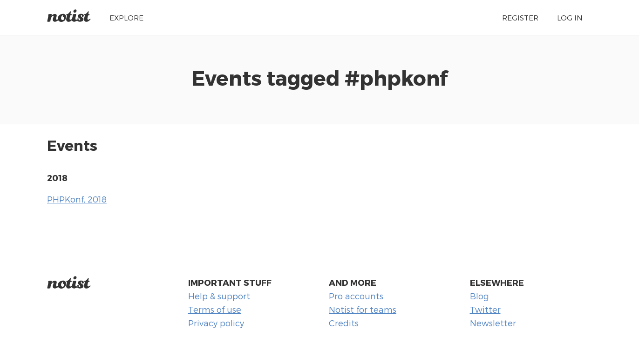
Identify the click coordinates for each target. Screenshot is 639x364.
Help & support (219, 296)
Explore (126, 17)
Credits (344, 323)
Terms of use (215, 309)
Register (520, 17)
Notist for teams (363, 309)
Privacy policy (216, 323)
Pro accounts (356, 296)
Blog (479, 296)
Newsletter (493, 323)
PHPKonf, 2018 (77, 199)
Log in (570, 17)
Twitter (485, 309)
